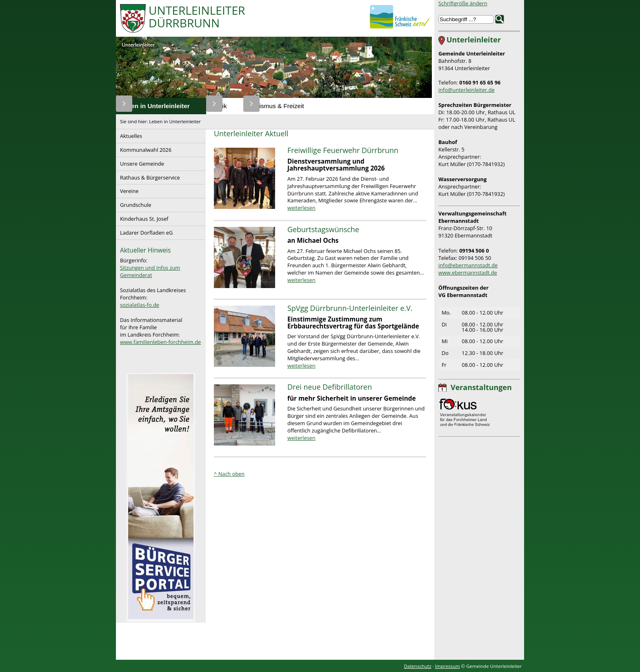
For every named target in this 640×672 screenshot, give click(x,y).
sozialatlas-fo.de (140, 305)
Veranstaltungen (481, 387)
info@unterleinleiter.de (467, 90)
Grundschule (133, 203)
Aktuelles (129, 134)
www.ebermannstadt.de (468, 273)
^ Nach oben (229, 474)
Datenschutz (418, 666)
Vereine (127, 190)
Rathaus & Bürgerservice (148, 176)
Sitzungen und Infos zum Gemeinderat (150, 271)
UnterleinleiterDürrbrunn (197, 17)
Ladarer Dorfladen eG (144, 231)
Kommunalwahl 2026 (144, 148)
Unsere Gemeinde (140, 162)
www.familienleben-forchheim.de (160, 342)
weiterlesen (301, 208)
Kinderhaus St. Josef (142, 217)
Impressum (448, 666)
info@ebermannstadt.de (468, 265)
